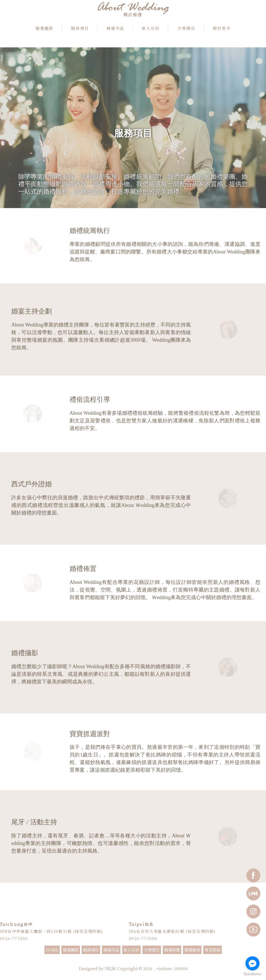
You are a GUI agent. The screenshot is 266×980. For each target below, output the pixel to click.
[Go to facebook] (252, 963)
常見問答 (213, 951)
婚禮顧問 (140, 962)
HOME (52, 951)
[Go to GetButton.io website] (252, 974)
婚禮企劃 (163, 962)
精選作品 (111, 951)
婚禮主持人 (105, 962)
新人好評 (131, 951)
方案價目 (152, 951)
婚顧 (151, 962)
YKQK (110, 969)
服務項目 (91, 951)
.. (155, 969)
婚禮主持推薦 (123, 962)
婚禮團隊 (71, 951)
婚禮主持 (90, 962)
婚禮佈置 (172, 951)
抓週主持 (177, 962)
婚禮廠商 (192, 951)
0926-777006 (143, 939)
